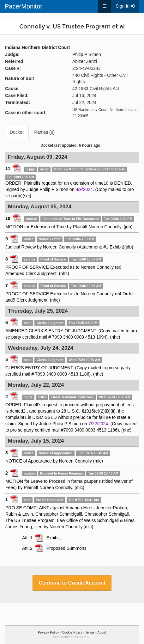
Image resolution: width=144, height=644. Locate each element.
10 (106, 183)
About (102, 632)
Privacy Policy (48, 632)
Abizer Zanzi (85, 61)
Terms (90, 632)
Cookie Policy (72, 632)
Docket (17, 132)
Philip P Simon (87, 54)
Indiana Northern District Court (37, 47)
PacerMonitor (24, 6)
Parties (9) (45, 132)
